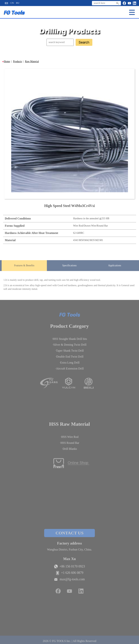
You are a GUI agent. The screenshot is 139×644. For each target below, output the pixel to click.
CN (12, 3)
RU (18, 3)
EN (7, 3)
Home (7, 62)
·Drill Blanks (70, 450)
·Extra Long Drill (70, 364)
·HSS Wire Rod (69, 439)
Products (17, 62)
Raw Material (32, 62)
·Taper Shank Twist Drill (69, 352)
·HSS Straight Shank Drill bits (69, 340)
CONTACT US (69, 535)
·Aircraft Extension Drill (70, 370)
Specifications (69, 266)
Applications (115, 266)
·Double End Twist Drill (69, 358)
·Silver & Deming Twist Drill (69, 346)
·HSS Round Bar (69, 444)
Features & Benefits (24, 266)
